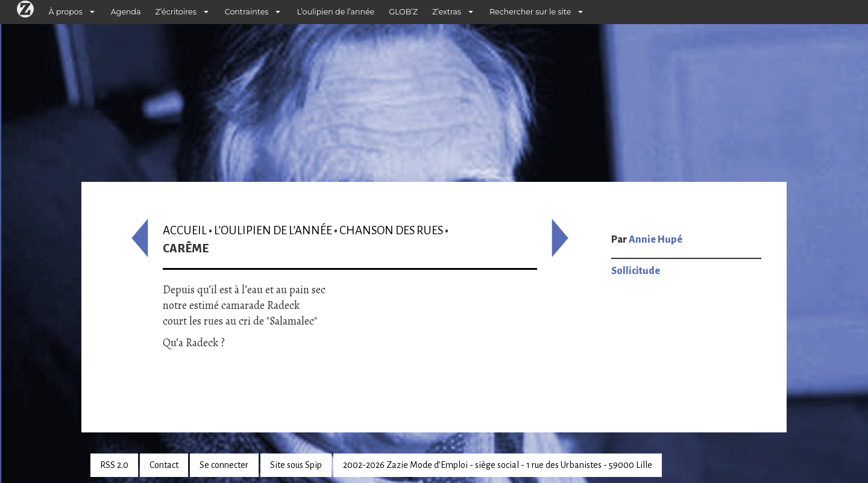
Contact (164, 465)
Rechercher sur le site (530, 12)
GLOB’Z (403, 12)
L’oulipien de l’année (335, 12)
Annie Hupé (656, 240)
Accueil (185, 230)
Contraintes (247, 12)
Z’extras (447, 12)
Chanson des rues (391, 230)
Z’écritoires (176, 12)
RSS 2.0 (114, 465)
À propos (66, 12)
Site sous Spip (296, 465)
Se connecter (224, 465)
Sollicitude (636, 271)
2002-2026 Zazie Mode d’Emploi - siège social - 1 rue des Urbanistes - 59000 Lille (498, 465)
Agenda (126, 12)
